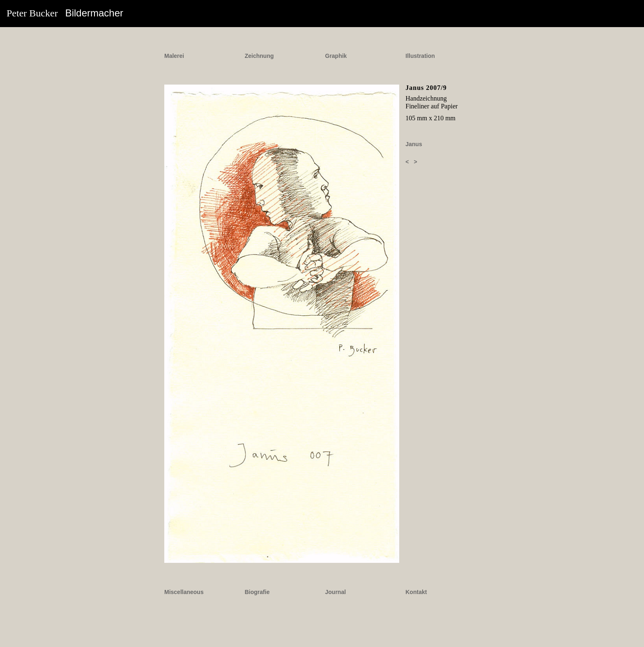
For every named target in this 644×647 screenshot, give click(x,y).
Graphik (336, 56)
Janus (414, 144)
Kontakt (416, 592)
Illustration (420, 56)
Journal (336, 592)
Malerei (174, 56)
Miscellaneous (184, 592)
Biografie (257, 592)
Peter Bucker (65, 13)
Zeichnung (259, 56)
